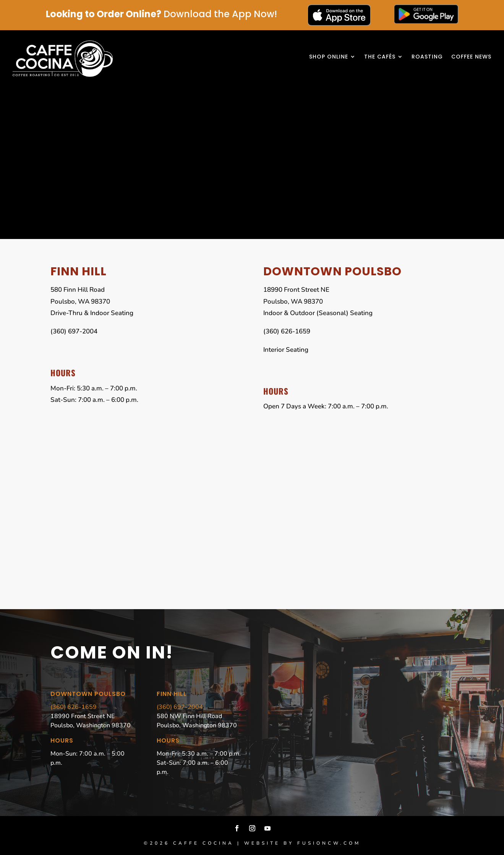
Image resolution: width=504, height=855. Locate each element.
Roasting (427, 57)
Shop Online (329, 57)
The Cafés (380, 57)
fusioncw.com (329, 843)
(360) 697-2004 (180, 707)
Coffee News (471, 57)
